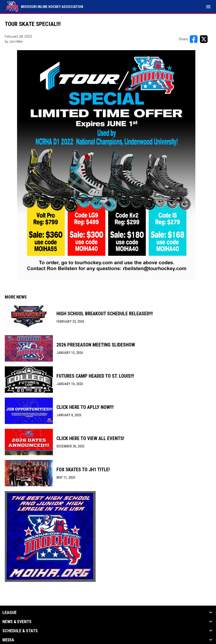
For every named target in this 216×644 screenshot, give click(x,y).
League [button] (9, 613)
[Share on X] (204, 39)
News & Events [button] (17, 622)
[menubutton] (208, 7)
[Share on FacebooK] (194, 39)
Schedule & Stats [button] (20, 631)
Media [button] (8, 640)
